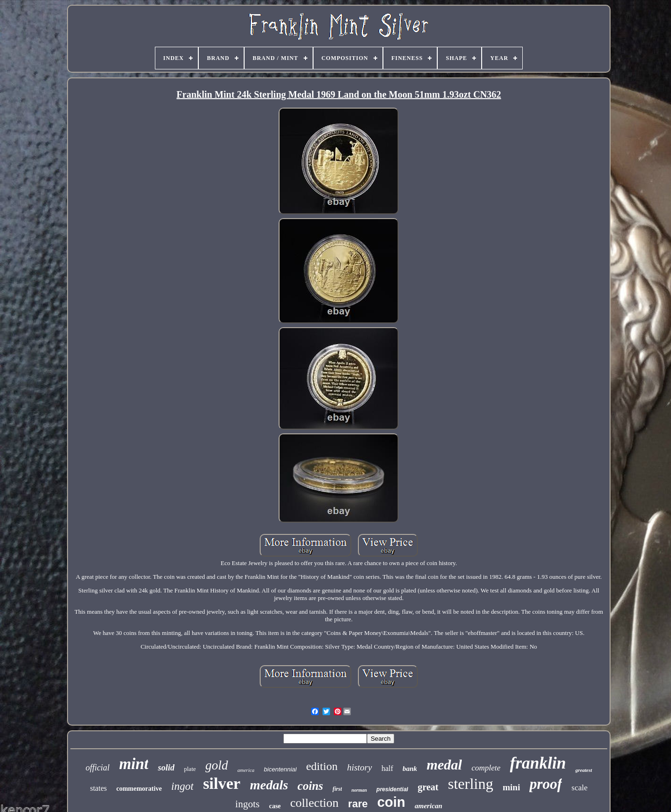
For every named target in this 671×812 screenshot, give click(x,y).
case (275, 806)
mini (512, 787)
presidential (392, 789)
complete (486, 768)
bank (410, 769)
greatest (583, 770)
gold (217, 765)
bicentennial (280, 769)
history (360, 767)
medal (444, 765)
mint (134, 764)
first (337, 789)
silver (222, 783)
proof (546, 784)
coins (310, 786)
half (387, 768)
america (246, 770)
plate (190, 769)
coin (391, 802)
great (428, 787)
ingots (247, 804)
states (99, 788)
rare (358, 804)
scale (579, 788)
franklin (538, 763)
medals (269, 785)
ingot (183, 786)
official (98, 768)
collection (315, 803)
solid (166, 768)
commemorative (139, 789)
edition (322, 766)
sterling (471, 784)
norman (359, 790)
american (428, 806)
